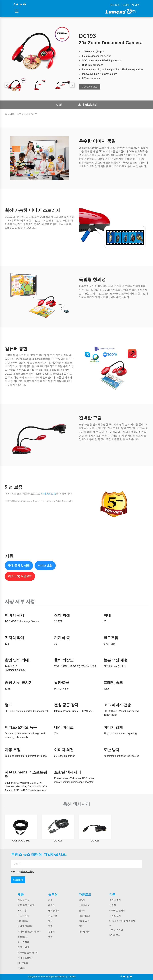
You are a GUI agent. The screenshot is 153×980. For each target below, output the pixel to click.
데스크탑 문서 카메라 (28, 952)
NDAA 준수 (115, 935)
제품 (12, 114)
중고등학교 (54, 910)
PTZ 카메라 (23, 916)
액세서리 (22, 968)
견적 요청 (115, 5)
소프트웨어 (84, 905)
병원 (50, 921)
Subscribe (18, 880)
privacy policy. (27, 871)
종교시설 (53, 916)
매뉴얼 (82, 900)
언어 (136, 5)
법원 (50, 937)
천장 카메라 (23, 947)
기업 (50, 900)
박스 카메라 (23, 942)
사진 (81, 926)
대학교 (52, 905)
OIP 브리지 (23, 963)
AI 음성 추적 (24, 900)
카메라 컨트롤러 (25, 926)
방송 (50, 926)
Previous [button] (7, 85)
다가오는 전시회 (117, 910)
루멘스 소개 (115, 900)
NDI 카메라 (23, 921)
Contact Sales (90, 87)
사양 (59, 105)
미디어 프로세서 (25, 958)
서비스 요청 (45, 566)
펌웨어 (82, 910)
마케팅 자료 (85, 931)
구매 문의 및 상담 (19, 566)
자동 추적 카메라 (26, 905)
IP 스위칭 (22, 910)
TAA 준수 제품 (116, 930)
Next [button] (72, 85)
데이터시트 (84, 921)
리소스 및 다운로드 (20, 576)
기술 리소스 (85, 916)
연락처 (113, 905)
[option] (39, 50)
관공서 (52, 931)
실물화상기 (22, 114)
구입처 (126, 5)
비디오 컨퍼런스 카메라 (29, 931)
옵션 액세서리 (88, 105)
